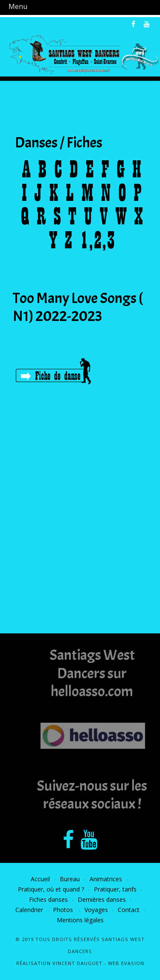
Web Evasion (126, 963)
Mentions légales (80, 920)
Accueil (40, 879)
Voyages (96, 910)
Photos (64, 910)
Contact (129, 910)
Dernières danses (102, 899)
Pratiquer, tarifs (115, 889)
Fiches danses (48, 899)
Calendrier (29, 910)
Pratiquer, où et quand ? (51, 889)
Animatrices (106, 879)
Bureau (70, 879)
